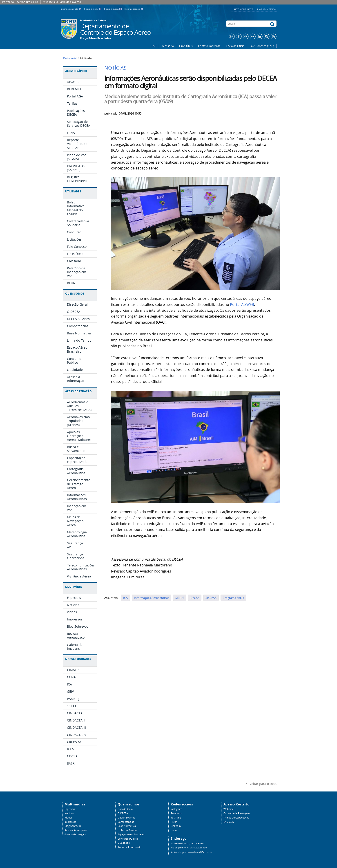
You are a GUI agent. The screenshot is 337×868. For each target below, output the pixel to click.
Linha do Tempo (127, 830)
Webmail (229, 809)
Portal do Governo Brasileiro (20, 2)
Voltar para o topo (263, 784)
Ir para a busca (113, 9)
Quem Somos (75, 294)
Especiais (70, 809)
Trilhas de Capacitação (236, 818)
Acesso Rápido (76, 71)
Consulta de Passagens (237, 813)
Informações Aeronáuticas (152, 598)
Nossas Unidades (78, 659)
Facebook (176, 813)
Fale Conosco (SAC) (262, 46)
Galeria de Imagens (76, 834)
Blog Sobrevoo (73, 826)
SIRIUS (180, 598)
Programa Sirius (233, 598)
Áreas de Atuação (78, 391)
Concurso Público (128, 839)
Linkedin (176, 826)
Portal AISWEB (242, 305)
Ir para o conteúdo (72, 9)
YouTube (176, 818)
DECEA (195, 598)
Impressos (70, 822)
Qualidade (124, 843)
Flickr (174, 822)
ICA (125, 598)
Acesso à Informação (129, 847)
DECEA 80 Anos (126, 818)
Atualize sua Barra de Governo (62, 2)
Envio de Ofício (235, 46)
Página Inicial (70, 58)
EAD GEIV (229, 822)
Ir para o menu (93, 9)
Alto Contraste (244, 9)
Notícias (69, 813)
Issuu (174, 830)
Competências (126, 822)
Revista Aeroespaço (76, 830)
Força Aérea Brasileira (96, 38)
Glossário (168, 46)
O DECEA (123, 813)
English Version (267, 9)
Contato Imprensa (209, 46)
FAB (154, 46)
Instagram (176, 809)
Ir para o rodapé (134, 9)
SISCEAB (211, 598)
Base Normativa (127, 826)
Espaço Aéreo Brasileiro (131, 834)
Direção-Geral (125, 809)
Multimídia (74, 587)
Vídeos (68, 818)
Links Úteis (186, 46)
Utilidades (73, 191)
